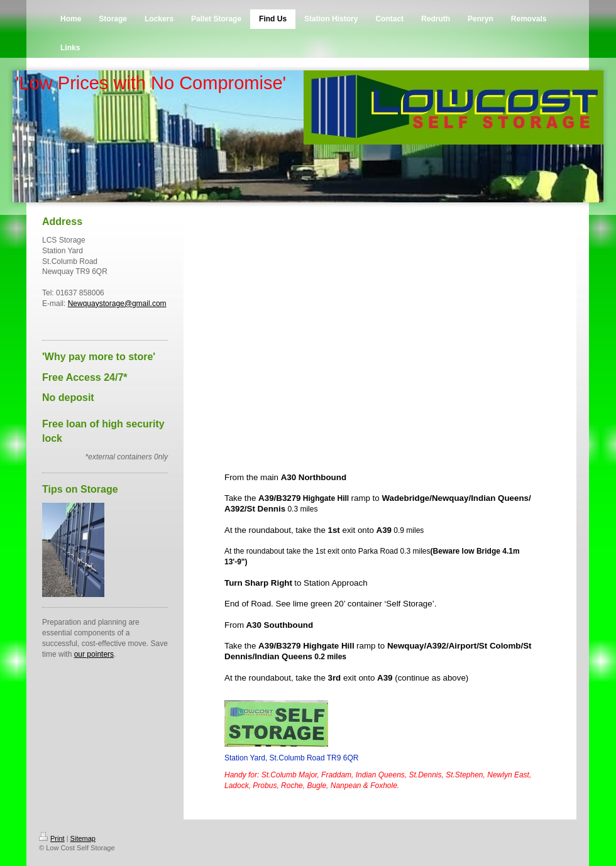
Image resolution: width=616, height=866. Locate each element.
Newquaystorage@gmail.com (117, 304)
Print (52, 838)
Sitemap (83, 838)
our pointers (94, 654)
